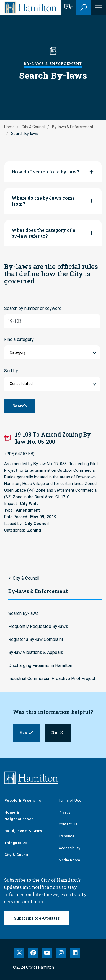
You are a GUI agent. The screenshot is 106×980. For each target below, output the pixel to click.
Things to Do (16, 843)
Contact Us (68, 824)
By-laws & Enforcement (73, 127)
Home (9, 127)
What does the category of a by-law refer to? (44, 233)
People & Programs (23, 800)
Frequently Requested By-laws (38, 626)
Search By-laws (23, 613)
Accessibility (70, 848)
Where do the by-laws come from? (43, 201)
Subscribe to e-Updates (37, 918)
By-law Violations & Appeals (36, 652)
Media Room (69, 860)
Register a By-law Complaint (36, 639)
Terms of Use (70, 800)
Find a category (19, 339)
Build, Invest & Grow (23, 831)
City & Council (33, 127)
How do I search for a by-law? (45, 172)
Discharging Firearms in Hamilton (40, 665)
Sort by (11, 371)
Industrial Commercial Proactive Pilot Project (52, 678)
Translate (67, 836)
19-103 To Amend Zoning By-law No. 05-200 (54, 438)
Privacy (65, 812)
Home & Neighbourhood (19, 816)
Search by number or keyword (33, 308)
